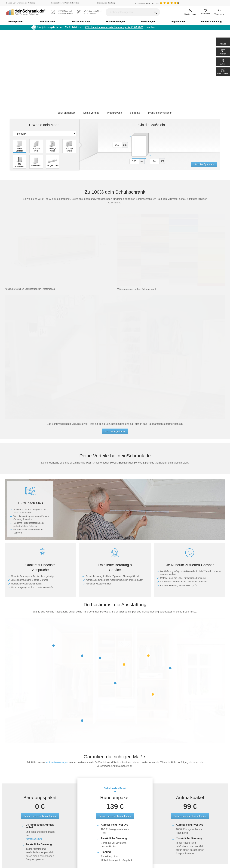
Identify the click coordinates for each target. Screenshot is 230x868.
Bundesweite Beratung (106, 3)
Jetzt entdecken (67, 113)
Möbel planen (15, 22)
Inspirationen (178, 22)
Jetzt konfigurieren (204, 164)
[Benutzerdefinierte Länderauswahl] (219, 3)
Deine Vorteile (91, 113)
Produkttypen (114, 113)
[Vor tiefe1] (155, 161)
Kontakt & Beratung (211, 22)
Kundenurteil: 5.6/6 (147, 3)
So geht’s (135, 113)
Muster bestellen (81, 22)
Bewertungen (148, 22)
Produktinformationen (160, 113)
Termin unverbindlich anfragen (40, 816)
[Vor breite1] (134, 162)
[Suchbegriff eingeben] (133, 12)
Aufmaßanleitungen (57, 762)
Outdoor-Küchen (47, 22)
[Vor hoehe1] (117, 145)
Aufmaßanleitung (34, 839)
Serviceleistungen (115, 22)
